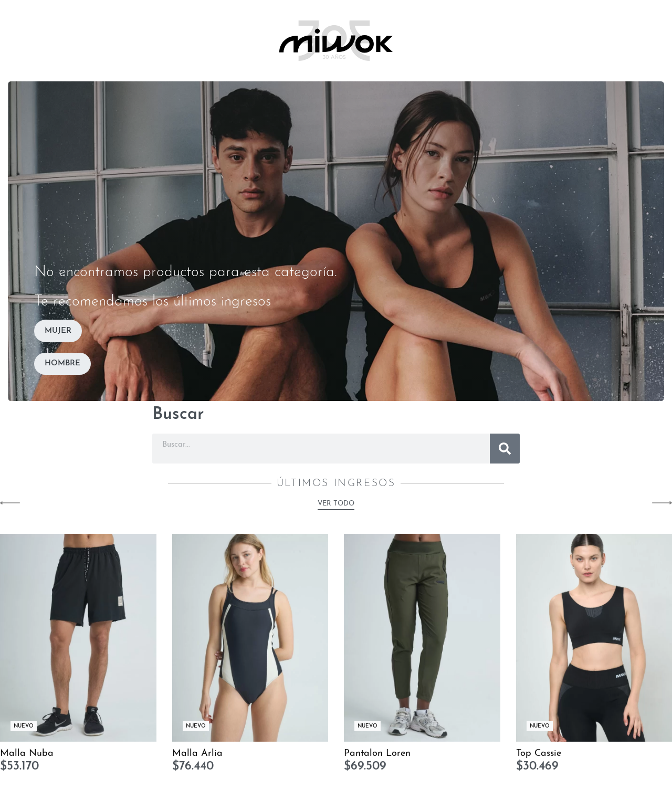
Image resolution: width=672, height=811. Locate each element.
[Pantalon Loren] (422, 644)
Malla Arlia (197, 759)
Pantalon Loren (377, 759)
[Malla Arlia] (250, 644)
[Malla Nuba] (78, 644)
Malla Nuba (27, 759)
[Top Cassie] (594, 644)
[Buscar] (505, 449)
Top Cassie (539, 759)
